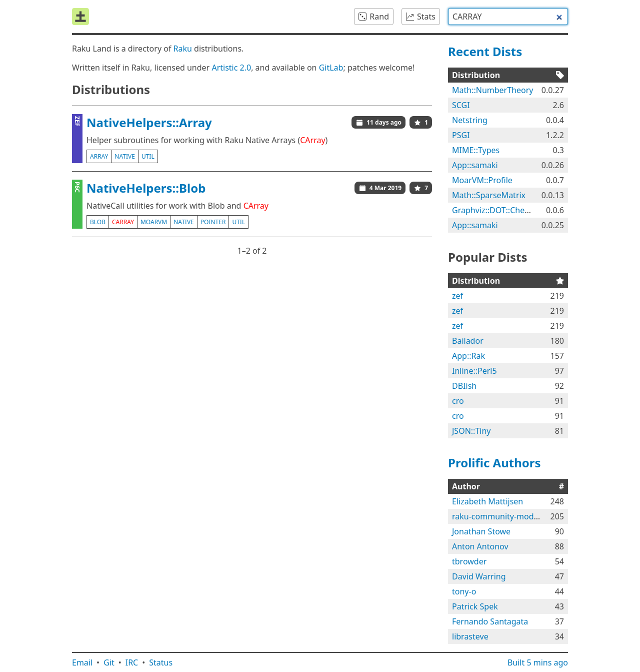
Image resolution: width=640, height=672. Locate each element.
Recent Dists (485, 51)
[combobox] (508, 17)
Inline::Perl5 (474, 371)
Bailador (468, 341)
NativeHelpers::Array (149, 122)
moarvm (154, 222)
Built (538, 662)
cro (458, 401)
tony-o (464, 591)
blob (98, 222)
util (148, 156)
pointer (213, 222)
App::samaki (475, 165)
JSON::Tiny (471, 431)
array (99, 156)
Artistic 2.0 (231, 68)
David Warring (479, 576)
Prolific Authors (494, 463)
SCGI (461, 105)
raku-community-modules (500, 516)
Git (109, 662)
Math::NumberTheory (492, 90)
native (125, 156)
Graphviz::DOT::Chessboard (503, 210)
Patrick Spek (475, 606)
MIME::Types (476, 150)
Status (161, 662)
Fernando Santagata (490, 621)
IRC (132, 662)
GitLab (331, 68)
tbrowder (469, 561)
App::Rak (468, 356)
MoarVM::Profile (482, 180)
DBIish (464, 386)
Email (82, 662)
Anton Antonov (480, 546)
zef (457, 296)
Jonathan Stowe (481, 531)
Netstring (470, 120)
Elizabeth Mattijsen (487, 501)
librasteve (470, 636)
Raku (183, 49)
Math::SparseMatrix (489, 195)
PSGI (461, 135)
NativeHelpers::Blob (146, 188)
